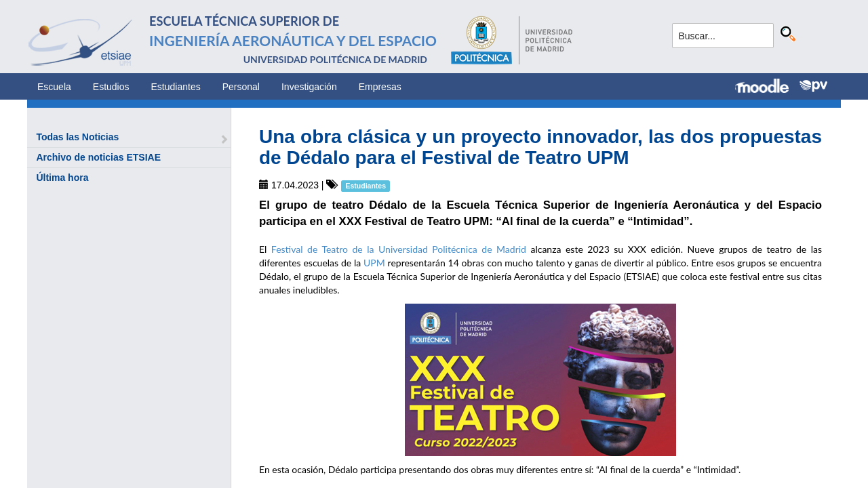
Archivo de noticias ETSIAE (98, 157)
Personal (241, 87)
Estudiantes (176, 87)
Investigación (309, 87)
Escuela (54, 87)
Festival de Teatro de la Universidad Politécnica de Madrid (399, 249)
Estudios (111, 87)
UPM (374, 263)
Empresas (380, 87)
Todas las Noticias (77, 137)
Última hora (62, 178)
